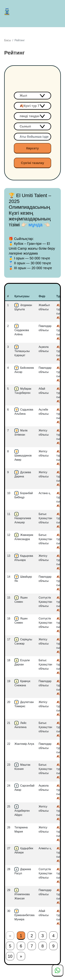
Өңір (42, 296)
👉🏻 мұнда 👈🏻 (36, 225)
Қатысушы (22, 296)
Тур (59, 296)
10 (10, 956)
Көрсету (32, 148)
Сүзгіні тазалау (33, 163)
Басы (8, 40)
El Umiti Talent (8, 11)
